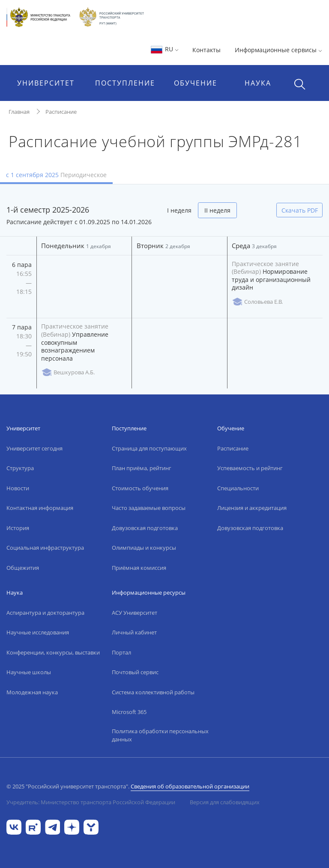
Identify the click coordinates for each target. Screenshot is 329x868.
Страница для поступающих (149, 448)
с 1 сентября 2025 (56, 175)
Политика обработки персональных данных (160, 735)
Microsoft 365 (129, 712)
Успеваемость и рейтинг (250, 468)
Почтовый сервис (135, 672)
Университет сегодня (34, 448)
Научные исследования (38, 632)
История (18, 528)
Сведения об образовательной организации (190, 786)
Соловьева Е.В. (257, 302)
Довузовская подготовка (145, 528)
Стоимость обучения (140, 488)
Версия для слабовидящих (225, 802)
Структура (20, 468)
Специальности (238, 488)
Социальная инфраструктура (45, 548)
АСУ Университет (135, 613)
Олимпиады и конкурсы (144, 548)
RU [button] (164, 49)
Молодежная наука (32, 692)
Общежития (23, 568)
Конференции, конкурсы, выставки (53, 652)
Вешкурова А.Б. (68, 372)
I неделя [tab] (179, 210)
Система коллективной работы (153, 692)
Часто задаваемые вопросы (149, 508)
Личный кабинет (134, 632)
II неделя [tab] (217, 210)
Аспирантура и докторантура (45, 613)
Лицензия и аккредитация (252, 508)
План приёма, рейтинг (142, 468)
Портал (121, 652)
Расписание (61, 112)
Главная (19, 112)
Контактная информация (40, 508)
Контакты (206, 50)
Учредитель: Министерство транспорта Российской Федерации (91, 802)
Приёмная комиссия (139, 568)
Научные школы (29, 672)
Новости (18, 488)
